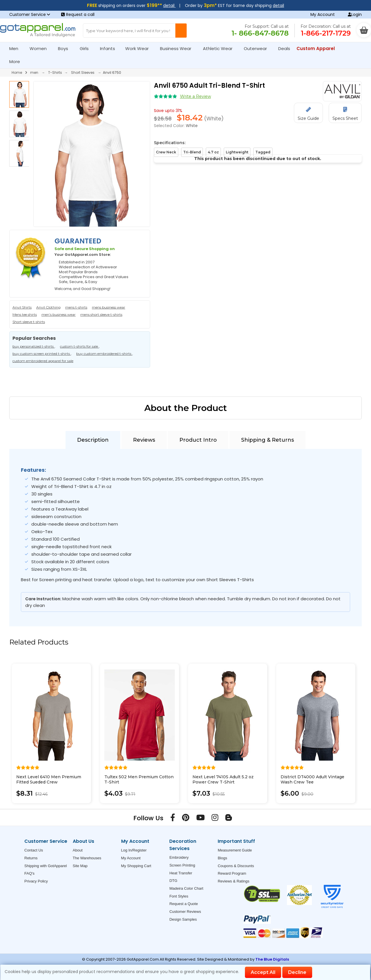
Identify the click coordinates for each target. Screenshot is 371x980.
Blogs (222, 858)
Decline (297, 972)
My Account (323, 14)
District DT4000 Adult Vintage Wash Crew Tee (312, 779)
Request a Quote (183, 904)
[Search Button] (181, 31)
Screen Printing (182, 865)
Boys (66, 48)
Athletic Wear (220, 48)
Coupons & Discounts (236, 866)
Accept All (263, 972)
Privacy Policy (36, 881)
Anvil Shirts (22, 307)
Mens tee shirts (25, 314)
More (17, 62)
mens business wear (109, 307)
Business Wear (178, 48)
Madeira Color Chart (186, 888)
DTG (173, 881)
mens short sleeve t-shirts (101, 314)
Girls (87, 48)
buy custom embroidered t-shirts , (105, 354)
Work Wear (139, 48)
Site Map (80, 866)
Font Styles (179, 896)
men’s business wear (59, 314)
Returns (31, 858)
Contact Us (34, 850)
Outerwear (258, 48)
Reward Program (232, 873)
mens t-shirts (76, 307)
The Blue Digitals (272, 959)
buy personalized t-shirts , (34, 346)
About (78, 850)
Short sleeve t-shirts (29, 322)
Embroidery (179, 857)
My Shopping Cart (136, 866)
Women (41, 48)
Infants (109, 48)
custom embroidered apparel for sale (43, 361)
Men (16, 48)
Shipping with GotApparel (46, 866)
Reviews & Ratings (233, 881)
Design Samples (183, 919)
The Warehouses (87, 858)
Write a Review (195, 96)
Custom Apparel (318, 48)
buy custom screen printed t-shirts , (42, 354)
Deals (284, 48)
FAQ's (29, 873)
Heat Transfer (181, 873)
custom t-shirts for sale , (80, 346)
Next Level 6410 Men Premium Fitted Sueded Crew (49, 779)
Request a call (78, 14)
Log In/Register (134, 850)
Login (355, 14)
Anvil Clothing (48, 307)
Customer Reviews (185, 912)
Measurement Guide (235, 850)
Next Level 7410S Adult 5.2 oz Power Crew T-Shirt (223, 779)
